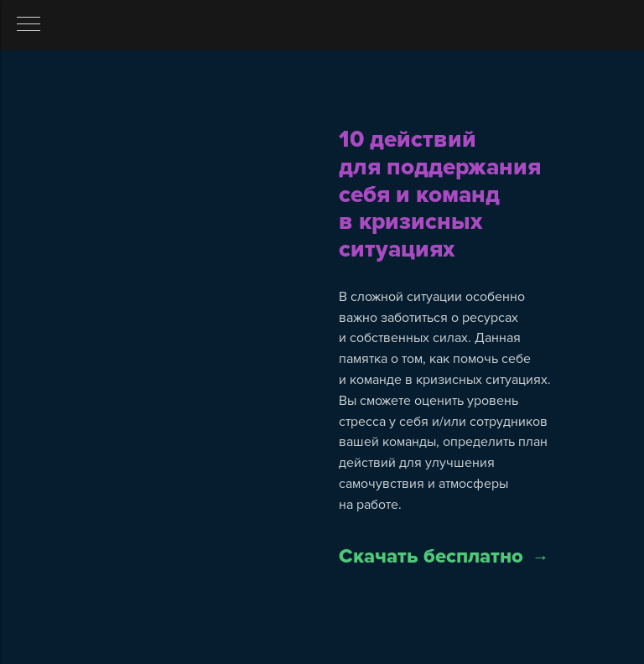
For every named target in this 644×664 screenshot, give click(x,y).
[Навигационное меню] (29, 25)
